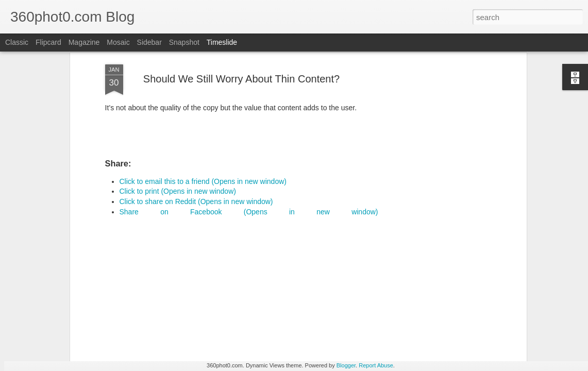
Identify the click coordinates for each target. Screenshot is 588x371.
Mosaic (118, 42)
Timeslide (222, 42)
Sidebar (149, 42)
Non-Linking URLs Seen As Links (448, 315)
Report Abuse (376, 365)
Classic (17, 42)
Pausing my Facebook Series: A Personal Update (474, 333)
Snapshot (184, 42)
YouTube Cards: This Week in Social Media (189, 306)
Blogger (346, 365)
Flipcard (48, 42)
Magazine (84, 42)
